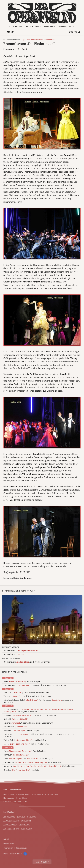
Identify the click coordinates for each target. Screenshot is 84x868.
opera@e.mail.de (19, 802)
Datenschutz (21, 848)
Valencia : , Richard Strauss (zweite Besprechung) (28, 696)
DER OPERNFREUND (13, 790)
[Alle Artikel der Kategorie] (42, 620)
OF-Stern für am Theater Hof (32, 762)
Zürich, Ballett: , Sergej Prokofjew (25, 740)
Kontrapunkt (26, 828)
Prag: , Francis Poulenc (25, 751)
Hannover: (16, 755)
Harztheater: (17, 727)
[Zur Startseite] (42, 13)
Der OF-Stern (24, 825)
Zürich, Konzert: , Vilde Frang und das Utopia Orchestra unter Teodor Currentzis (39, 735)
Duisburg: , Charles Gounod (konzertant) (30, 715)
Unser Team (9, 844)
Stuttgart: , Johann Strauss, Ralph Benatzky (26, 692)
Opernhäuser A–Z (11, 820)
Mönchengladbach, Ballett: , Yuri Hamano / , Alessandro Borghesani (38, 701)
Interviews (32, 816)
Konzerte (21, 816)
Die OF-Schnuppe (11, 828)
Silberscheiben (10, 825)
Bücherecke (26, 820)
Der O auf (13, 854)
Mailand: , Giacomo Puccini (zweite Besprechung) (29, 723)
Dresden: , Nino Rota (21, 770)
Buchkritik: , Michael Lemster (40, 766)
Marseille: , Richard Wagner (22, 731)
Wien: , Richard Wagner (22, 682)
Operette (26, 40)
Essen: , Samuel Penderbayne (26, 744)
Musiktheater (9, 816)
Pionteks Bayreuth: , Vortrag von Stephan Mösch (38, 711)
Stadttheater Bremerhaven (43, 40)
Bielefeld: (16, 719)
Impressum (9, 848)
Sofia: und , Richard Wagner (28, 759)
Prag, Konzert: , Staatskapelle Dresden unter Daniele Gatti (35, 685)
